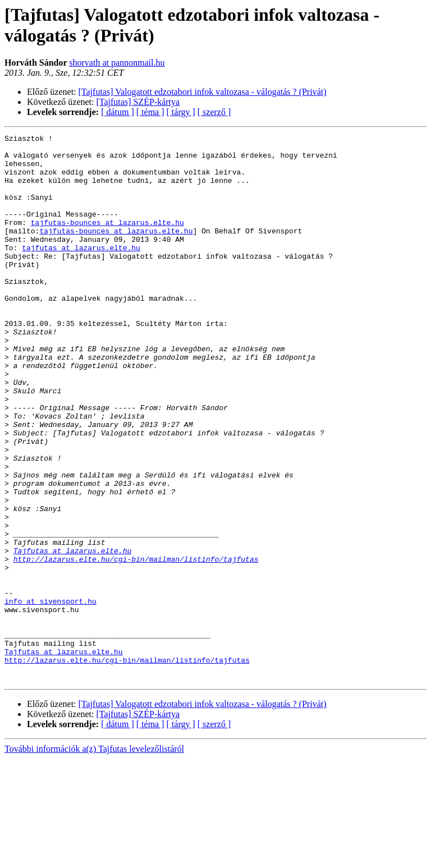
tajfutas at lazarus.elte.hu (81, 271)
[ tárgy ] (181, 112)
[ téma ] (150, 112)
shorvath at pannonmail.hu (117, 63)
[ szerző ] (214, 112)
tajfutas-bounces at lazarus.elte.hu (107, 241)
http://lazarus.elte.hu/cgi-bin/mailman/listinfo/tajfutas (136, 645)
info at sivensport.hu (51, 695)
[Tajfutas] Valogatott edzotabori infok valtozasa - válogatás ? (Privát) (203, 92)
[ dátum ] (118, 112)
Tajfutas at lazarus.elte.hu (73, 635)
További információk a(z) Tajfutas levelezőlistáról (94, 858)
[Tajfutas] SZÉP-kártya (138, 102)
